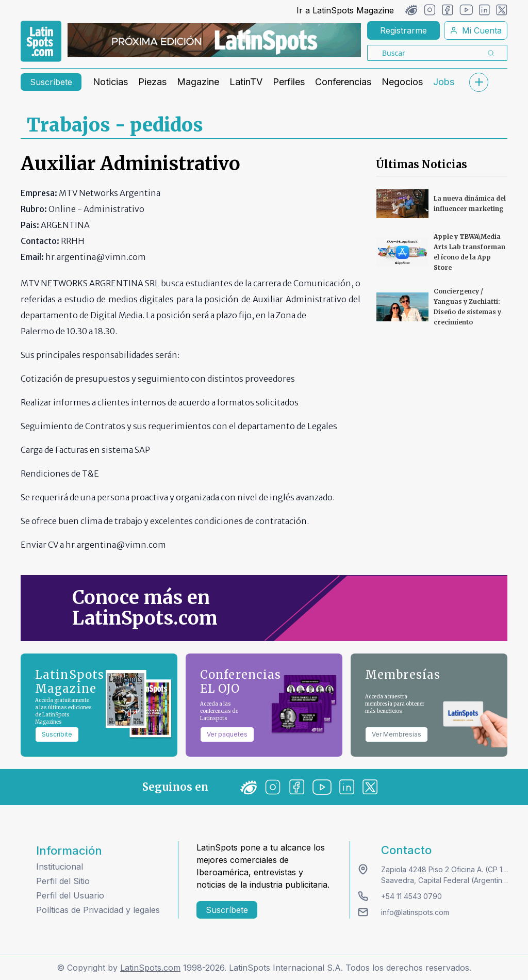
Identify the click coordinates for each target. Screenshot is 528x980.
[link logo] (41, 41)
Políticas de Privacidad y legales (98, 910)
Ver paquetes (227, 734)
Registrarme (403, 30)
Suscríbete (51, 82)
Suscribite (57, 734)
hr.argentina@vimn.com (116, 545)
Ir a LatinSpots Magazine (345, 10)
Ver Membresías (397, 734)
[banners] (214, 40)
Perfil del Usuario (70, 895)
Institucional (60, 867)
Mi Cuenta (476, 30)
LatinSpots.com (150, 968)
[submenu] (478, 82)
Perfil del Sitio (63, 881)
